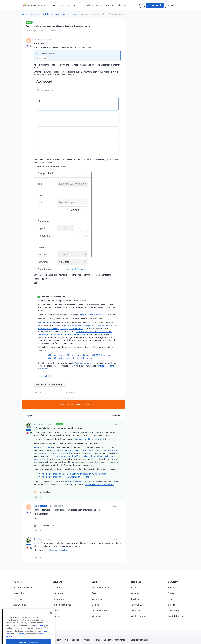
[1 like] (44, 492)
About (171, 588)
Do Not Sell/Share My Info (115, 640)
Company (173, 582)
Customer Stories (100, 610)
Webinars (96, 616)
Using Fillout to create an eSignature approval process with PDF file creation (77, 355)
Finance (57, 616)
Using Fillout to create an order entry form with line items (69, 358)
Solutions (57, 582)
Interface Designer (71, 14)
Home (25, 14)
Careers (172, 593)
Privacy (87, 640)
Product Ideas (87, 5)
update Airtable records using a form (79, 326)
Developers (136, 599)
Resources (136, 582)
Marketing (58, 593)
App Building (20, 605)
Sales (55, 610)
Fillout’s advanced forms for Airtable (93, 315)
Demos (95, 605)
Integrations (19, 593)
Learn (95, 582)
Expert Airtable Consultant (57, 550)
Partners (135, 588)
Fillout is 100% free (46, 323)
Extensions (19, 599)
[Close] (51, 623)
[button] (155, 5)
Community (35, 14)
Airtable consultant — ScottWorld (99, 485)
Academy (110, 5)
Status (171, 605)
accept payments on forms (71, 329)
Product (57, 588)
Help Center (122, 5)
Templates (136, 610)
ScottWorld (39, 424)
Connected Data (21, 616)
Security (57, 640)
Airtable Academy (101, 588)
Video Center (98, 599)
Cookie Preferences (139, 640)
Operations (58, 599)
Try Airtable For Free (178, 616)
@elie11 (37, 543)
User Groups (72, 5)
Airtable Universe (139, 616)
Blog (170, 599)
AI (14, 610)
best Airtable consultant (83, 363)
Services (135, 593)
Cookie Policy (40, 635)
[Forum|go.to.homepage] (35, 5)
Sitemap (76, 640)
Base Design (40, 384)
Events (99, 5)
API (66, 640)
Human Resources (62, 605)
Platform (18, 582)
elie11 (36, 39)
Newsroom (173, 610)
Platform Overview (23, 588)
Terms (97, 640)
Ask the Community (52, 14)
